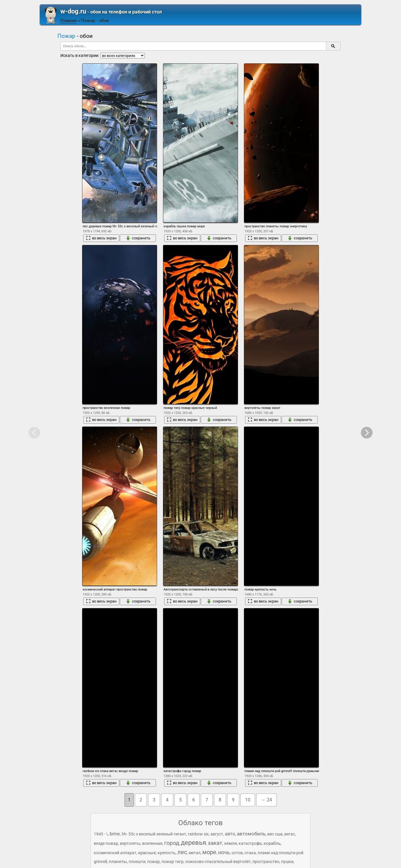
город (172, 843)
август (217, 834)
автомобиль (251, 834)
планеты (118, 862)
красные (147, 853)
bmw (115, 834)
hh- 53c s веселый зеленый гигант (154, 834)
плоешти (137, 862)
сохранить (138, 238)
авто (230, 834)
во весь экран (101, 238)
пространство (266, 862)
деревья (193, 843)
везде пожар (106, 843)
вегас (290, 834)
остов (237, 853)
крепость (167, 853)
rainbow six (198, 834)
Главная (68, 21)
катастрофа (250, 843)
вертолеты (130, 843)
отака (250, 853)
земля (230, 843)
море (209, 852)
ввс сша (275, 834)
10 (248, 800)
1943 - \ (101, 834)
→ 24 (266, 800)
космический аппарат (115, 853)
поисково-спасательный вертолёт (218, 862)
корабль (272, 843)
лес (182, 852)
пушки (287, 862)
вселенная (152, 843)
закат (215, 843)
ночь (224, 852)
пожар (153, 862)
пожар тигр (173, 862)
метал (195, 853)
